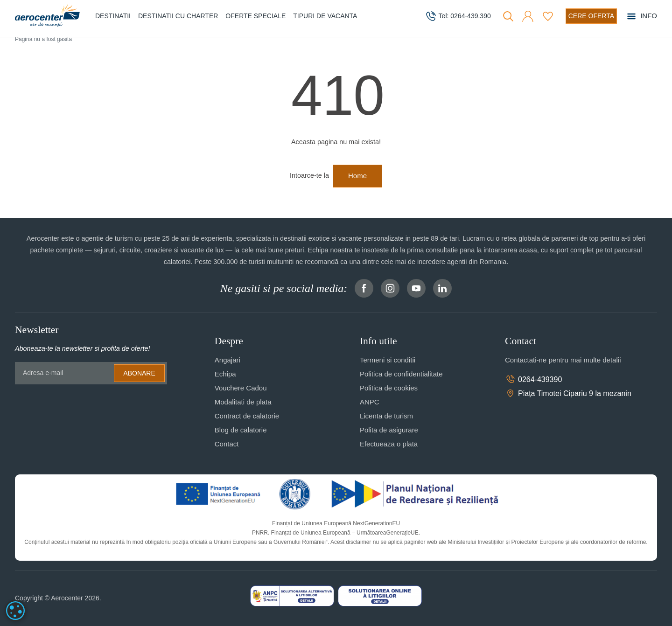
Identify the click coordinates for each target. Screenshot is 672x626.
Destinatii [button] (113, 16)
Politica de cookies (389, 388)
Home (357, 176)
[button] (528, 16)
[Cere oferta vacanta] (591, 16)
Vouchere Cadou (241, 388)
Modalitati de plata (243, 402)
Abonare (139, 373)
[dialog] (15, 611)
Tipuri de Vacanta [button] (325, 16)
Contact (227, 444)
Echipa (225, 374)
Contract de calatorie (247, 416)
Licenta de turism (386, 416)
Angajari (227, 360)
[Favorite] (548, 16)
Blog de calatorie (241, 430)
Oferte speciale (255, 16)
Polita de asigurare (389, 430)
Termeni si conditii (388, 360)
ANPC (370, 402)
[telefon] (458, 16)
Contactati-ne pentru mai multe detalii (563, 360)
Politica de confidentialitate (401, 374)
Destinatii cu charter (178, 16)
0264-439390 (533, 379)
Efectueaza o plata (389, 444)
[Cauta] (508, 16)
